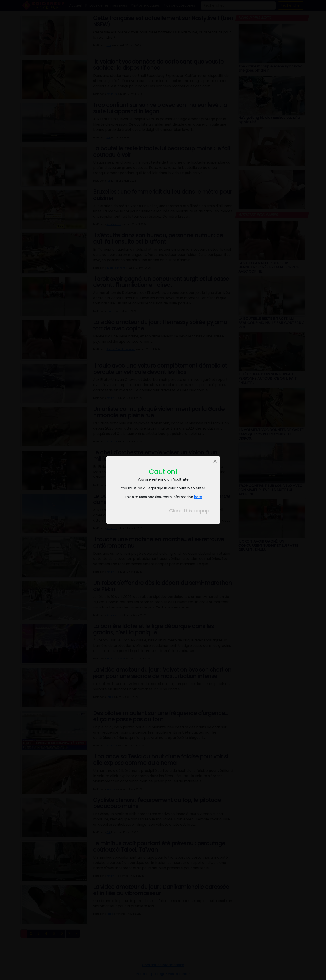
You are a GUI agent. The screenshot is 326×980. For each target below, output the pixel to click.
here (198, 497)
